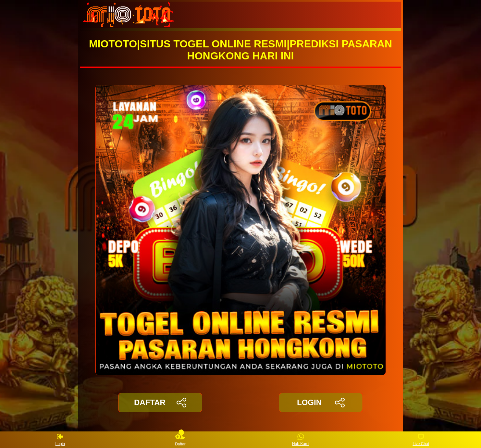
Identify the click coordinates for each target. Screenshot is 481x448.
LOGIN (321, 403)
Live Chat (421, 440)
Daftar (180, 440)
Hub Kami (301, 440)
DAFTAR (160, 403)
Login (60, 440)
